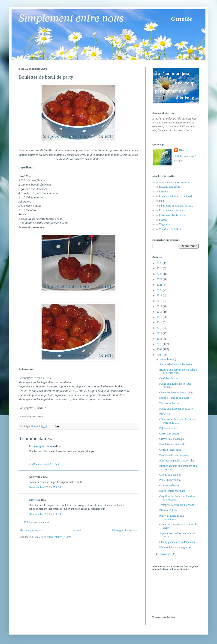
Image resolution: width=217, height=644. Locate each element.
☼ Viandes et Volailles (168, 229)
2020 (160, 290)
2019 (160, 295)
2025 (160, 263)
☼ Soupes (161, 220)
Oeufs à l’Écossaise (170, 450)
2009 (160, 349)
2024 (160, 268)
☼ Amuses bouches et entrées (172, 182)
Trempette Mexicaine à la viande (178, 505)
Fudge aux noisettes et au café (176, 409)
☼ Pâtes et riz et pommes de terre (174, 206)
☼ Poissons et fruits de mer (171, 215)
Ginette (33, 500)
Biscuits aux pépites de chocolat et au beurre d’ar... (178, 371)
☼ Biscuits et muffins (168, 187)
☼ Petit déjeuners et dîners (171, 210)
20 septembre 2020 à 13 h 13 (45, 514)
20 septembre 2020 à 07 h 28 (45, 487)
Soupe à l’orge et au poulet (174, 398)
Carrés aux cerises (169, 434)
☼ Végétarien (163, 224)
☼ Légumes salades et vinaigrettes (175, 196)
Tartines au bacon (169, 403)
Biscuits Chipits (168, 510)
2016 (160, 312)
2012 (160, 333)
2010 (160, 344)
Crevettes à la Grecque (172, 439)
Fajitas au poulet (168, 428)
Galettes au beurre (169, 485)
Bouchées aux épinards (172, 444)
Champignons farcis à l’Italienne (177, 542)
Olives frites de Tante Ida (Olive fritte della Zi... (177, 421)
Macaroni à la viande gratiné (175, 547)
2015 (160, 317)
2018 (160, 301)
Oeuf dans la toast (169, 378)
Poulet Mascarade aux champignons (172, 517)
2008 (160, 355)
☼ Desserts (162, 192)
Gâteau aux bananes (170, 475)
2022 (160, 279)
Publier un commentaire (38, 522)
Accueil (77, 530)
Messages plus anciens (125, 530)
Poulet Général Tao (170, 480)
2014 (160, 322)
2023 (160, 274)
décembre (166, 359)
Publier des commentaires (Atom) (52, 537)
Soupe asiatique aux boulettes (176, 364)
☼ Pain (160, 201)
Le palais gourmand (41, 446)
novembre (166, 554)
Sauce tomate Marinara (172, 491)
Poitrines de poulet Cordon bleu (177, 461)
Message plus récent (31, 530)
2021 (160, 285)
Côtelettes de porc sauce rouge (176, 392)
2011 (160, 339)
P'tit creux (165, 414)
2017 (160, 306)
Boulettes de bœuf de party (174, 455)
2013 (160, 328)
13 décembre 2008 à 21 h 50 (45, 464)
